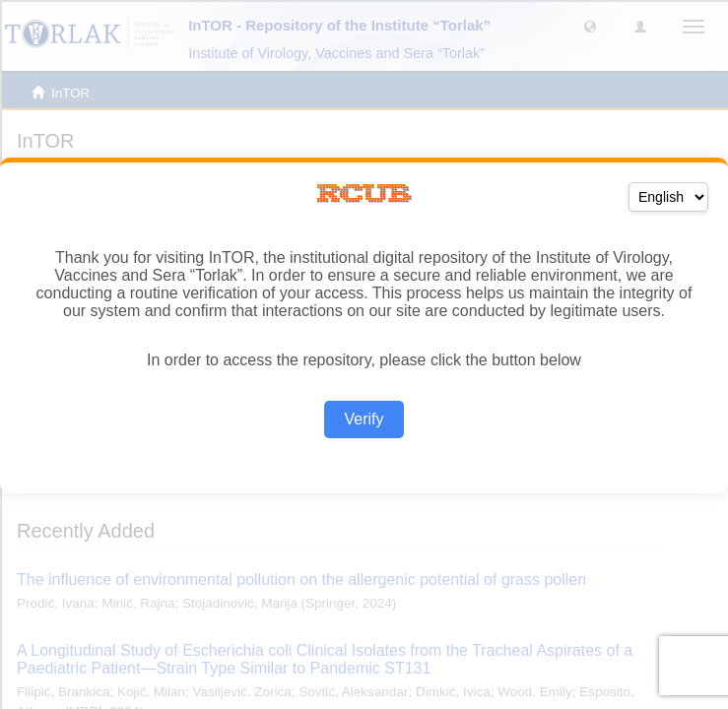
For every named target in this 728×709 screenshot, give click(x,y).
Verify (364, 419)
